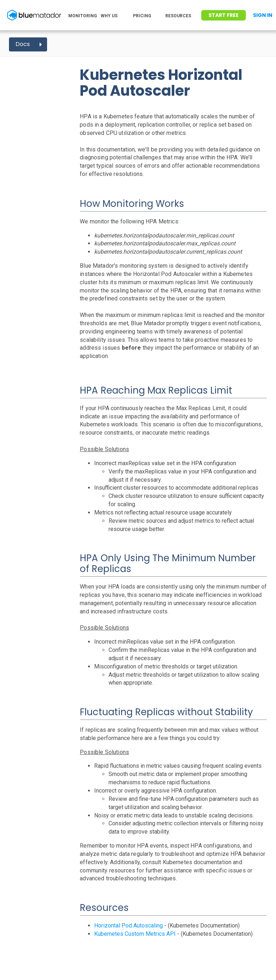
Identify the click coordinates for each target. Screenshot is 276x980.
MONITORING (83, 16)
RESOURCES (178, 16)
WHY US (109, 16)
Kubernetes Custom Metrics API (135, 934)
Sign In (263, 15)
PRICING (142, 16)
